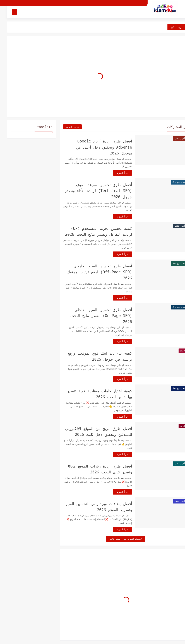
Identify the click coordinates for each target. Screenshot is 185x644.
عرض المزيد (65, 127)
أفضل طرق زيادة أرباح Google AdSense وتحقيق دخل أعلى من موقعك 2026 (97, 147)
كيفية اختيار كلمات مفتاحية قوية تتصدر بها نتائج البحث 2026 (93, 394)
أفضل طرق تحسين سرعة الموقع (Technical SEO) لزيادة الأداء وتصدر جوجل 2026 (91, 191)
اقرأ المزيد (116, 173)
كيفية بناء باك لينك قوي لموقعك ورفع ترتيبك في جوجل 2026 (93, 356)
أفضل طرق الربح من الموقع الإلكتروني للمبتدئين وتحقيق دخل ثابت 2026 (92, 432)
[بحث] (7, 12)
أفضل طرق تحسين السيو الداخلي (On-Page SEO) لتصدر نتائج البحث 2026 (94, 316)
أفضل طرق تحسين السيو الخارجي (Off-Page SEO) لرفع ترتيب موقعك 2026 (92, 272)
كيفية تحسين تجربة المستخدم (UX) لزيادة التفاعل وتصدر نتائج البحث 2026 (92, 231)
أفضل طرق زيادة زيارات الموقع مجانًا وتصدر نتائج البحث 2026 (93, 469)
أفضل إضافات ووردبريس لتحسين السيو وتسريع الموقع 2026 (92, 507)
